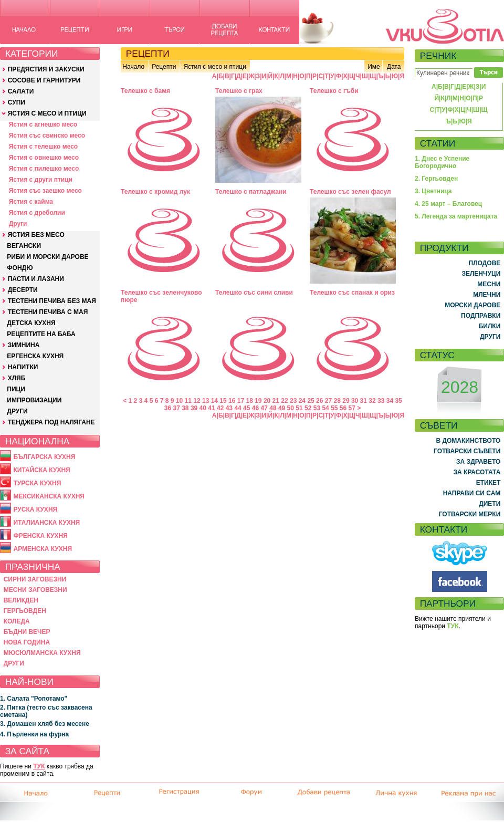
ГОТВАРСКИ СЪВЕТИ (467, 451)
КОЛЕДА (17, 621)
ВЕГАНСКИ (24, 246)
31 (364, 401)
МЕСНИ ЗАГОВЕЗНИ (35, 590)
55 (334, 408)
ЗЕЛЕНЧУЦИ (481, 274)
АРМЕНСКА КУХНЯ (43, 549)
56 (343, 408)
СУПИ (17, 102)
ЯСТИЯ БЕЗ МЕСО (36, 235)
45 (246, 408)
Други (18, 224)
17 (241, 401)
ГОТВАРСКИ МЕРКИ (470, 514)
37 (176, 408)
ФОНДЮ (20, 268)
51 (299, 408)
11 (188, 401)
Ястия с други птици (41, 180)
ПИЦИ (16, 389)
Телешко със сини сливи (254, 293)
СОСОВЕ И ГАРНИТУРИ (44, 80)
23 (293, 401)
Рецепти (164, 67)
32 (372, 401)
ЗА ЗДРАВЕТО (478, 462)
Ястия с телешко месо (44, 147)
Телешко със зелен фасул (350, 192)
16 (232, 401)
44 (238, 408)
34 (390, 401)
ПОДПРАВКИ (481, 316)
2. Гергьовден (436, 179)
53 (317, 408)
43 (229, 408)
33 (381, 401)
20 (267, 401)
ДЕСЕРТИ (23, 290)
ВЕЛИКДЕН (21, 600)
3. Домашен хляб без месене (45, 724)
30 (355, 401)
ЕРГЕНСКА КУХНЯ (35, 356)
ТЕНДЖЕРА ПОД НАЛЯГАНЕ (51, 422)
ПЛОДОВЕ (485, 263)
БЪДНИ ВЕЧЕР (27, 632)
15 (223, 401)
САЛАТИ (21, 91)
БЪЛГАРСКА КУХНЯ (44, 457)
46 (255, 408)
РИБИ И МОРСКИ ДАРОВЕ (48, 257)
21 (276, 401)
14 (214, 401)
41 (211, 408)
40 (203, 408)
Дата (394, 67)
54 (325, 408)
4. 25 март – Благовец (448, 204)
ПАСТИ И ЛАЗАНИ (36, 279)
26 (319, 401)
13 (206, 401)
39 (194, 408)
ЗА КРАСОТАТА (477, 472)
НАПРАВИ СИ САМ (472, 493)
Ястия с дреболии (37, 213)
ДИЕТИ (490, 504)
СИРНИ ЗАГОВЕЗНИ (35, 579)
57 (352, 408)
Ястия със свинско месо (47, 136)
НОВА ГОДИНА (27, 642)
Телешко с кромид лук (155, 192)
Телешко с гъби (334, 91)
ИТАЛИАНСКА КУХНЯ (46, 523)
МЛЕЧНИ (487, 295)
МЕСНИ (489, 284)
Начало (133, 67)
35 (398, 401)
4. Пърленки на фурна (34, 734)
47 (264, 408)
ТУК (39, 766)
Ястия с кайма (31, 202)
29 (346, 401)
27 (328, 401)
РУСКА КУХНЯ (35, 509)
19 (258, 401)
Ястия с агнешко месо (43, 124)
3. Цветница (433, 191)
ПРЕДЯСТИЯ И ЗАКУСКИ (46, 69)
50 (291, 408)
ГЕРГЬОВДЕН (25, 611)
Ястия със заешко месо (45, 191)
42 (220, 408)
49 (282, 408)
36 (168, 408)
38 (185, 408)
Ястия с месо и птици (214, 67)
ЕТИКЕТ (489, 483)
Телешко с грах (239, 91)
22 (284, 401)
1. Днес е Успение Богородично (442, 162)
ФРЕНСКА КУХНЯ (40, 536)
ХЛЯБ (17, 378)
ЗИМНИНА (24, 345)
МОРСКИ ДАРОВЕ (472, 305)
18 (249, 401)
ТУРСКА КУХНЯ (37, 483)
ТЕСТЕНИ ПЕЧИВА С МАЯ (48, 312)
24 (302, 401)
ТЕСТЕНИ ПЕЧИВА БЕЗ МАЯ (52, 301)
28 (337, 401)
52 (308, 408)
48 (273, 408)
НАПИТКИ (23, 367)
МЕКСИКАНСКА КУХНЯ (49, 496)
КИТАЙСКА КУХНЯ (41, 470)
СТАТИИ (438, 143)
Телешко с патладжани (251, 192)
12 (197, 401)
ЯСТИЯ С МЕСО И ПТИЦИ (47, 113)
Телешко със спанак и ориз (352, 293)
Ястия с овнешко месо (44, 158)
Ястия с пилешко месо (44, 169)
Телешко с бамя (145, 91)
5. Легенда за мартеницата (456, 216)
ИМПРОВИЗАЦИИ (34, 400)
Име (374, 67)
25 (311, 401)
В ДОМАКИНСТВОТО (468, 441)
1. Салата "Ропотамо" (34, 699)
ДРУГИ (17, 411)
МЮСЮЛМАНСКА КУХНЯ (42, 653)
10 (179, 401)
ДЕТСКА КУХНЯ (31, 323)
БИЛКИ (490, 326)
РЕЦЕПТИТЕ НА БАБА (41, 334)
